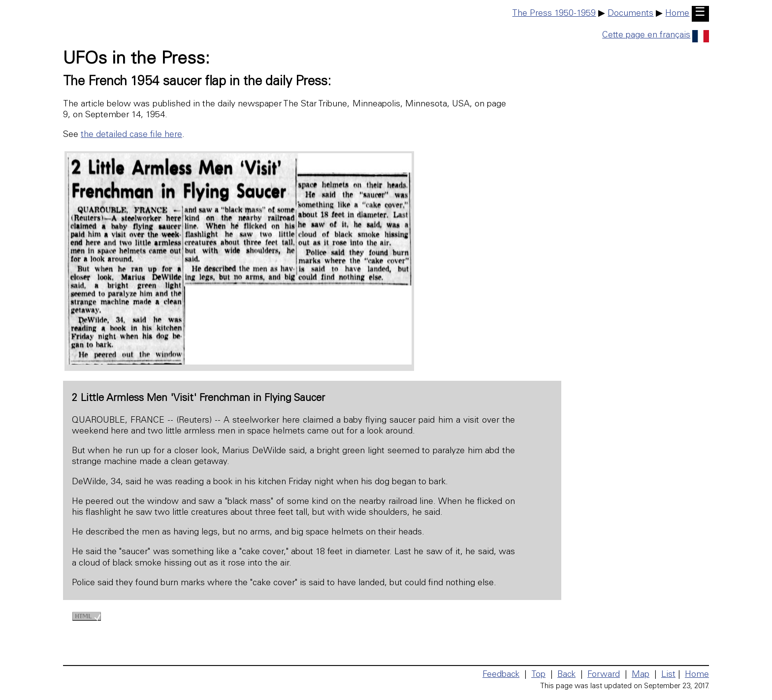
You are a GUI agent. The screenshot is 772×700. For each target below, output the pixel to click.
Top (538, 675)
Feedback (501, 675)
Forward (604, 675)
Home (677, 14)
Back (566, 675)
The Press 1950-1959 (554, 14)
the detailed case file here (131, 135)
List (668, 675)
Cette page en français (656, 35)
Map (641, 675)
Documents (630, 14)
